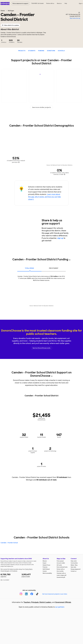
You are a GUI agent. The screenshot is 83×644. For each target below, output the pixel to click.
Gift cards (59, 565)
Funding (41, 51)
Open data (73, 567)
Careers (45, 571)
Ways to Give (61, 559)
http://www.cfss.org (75, 18)
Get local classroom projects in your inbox (55, 594)
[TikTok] (37, 594)
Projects (22, 51)
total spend (29, 268)
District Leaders (45, 602)
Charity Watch (29, 569)
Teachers (27, 602)
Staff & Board (46, 569)
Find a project (60, 561)
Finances (45, 567)
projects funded (31, 575)
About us (59, 3)
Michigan (11, 11)
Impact (44, 563)
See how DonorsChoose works (41, 348)
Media (72, 565)
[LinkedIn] (26, 594)
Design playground (76, 569)
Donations (51, 51)
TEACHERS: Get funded (37, 3)
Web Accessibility (47, 573)
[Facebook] (32, 594)
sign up (60, 238)
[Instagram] (21, 594)
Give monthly (60, 571)
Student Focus (46, 565)
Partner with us (50, 3)
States (3, 11)
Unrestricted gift (61, 577)
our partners (60, 607)
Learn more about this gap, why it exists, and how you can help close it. (44, 197)
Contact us (74, 571)
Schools (61, 51)
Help (66, 3)
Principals (35, 602)
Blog (76, 565)
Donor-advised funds (62, 567)
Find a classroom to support (20, 3)
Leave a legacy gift (62, 575)
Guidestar (15, 571)
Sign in (81, 3)
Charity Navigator (5, 571)
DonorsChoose (5, 3)
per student (54, 268)
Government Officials (63, 602)
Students (32, 51)
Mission (45, 561)
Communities (74, 563)
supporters (10, 575)
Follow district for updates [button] (10, 25)
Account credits (61, 563)
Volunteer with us (61, 573)
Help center (74, 561)
